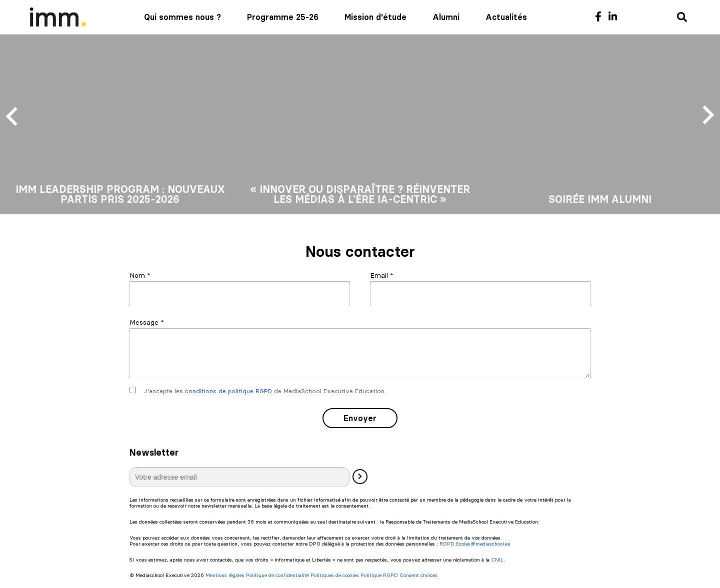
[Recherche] (682, 18)
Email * (382, 275)
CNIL (497, 560)
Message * (147, 322)
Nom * (140, 275)
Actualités (506, 17)
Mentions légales (225, 576)
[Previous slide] (13, 116)
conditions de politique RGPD (228, 391)
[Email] (480, 294)
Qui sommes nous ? (182, 17)
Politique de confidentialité (277, 576)
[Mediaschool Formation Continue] (58, 17)
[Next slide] (707, 116)
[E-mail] (239, 477)
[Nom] (240, 294)
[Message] (360, 353)
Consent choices (418, 576)
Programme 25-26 (283, 17)
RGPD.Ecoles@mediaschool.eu (475, 544)
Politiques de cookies (335, 576)
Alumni (446, 17)
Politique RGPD (379, 576)
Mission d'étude (375, 17)
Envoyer (360, 418)
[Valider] (360, 477)
